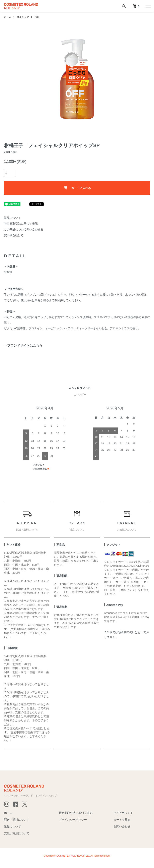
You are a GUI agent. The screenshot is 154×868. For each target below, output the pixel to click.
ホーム (8, 17)
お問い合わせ (122, 826)
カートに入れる (77, 188)
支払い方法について (17, 833)
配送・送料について (17, 820)
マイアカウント (123, 813)
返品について (12, 218)
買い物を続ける (14, 235)
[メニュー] (148, 6)
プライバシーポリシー (73, 820)
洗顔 (37, 17)
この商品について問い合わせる (24, 229)
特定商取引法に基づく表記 (21, 224)
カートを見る (122, 820)
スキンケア (23, 17)
